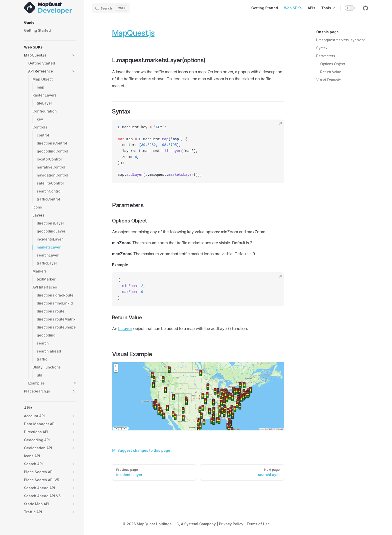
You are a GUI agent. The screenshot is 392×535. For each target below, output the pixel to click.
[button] (50, 22)
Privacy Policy (231, 524)
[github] (365, 8)
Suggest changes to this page (141, 450)
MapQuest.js (133, 33)
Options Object (333, 64)
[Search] (111, 8)
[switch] (350, 8)
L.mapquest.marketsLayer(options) (342, 40)
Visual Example (329, 80)
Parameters (326, 56)
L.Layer (125, 328)
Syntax (322, 48)
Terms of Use (258, 524)
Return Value (331, 72)
